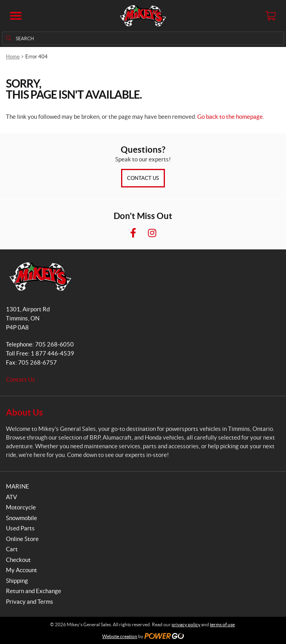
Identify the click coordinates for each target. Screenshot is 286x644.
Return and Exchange (34, 591)
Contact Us (143, 178)
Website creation (120, 636)
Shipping (17, 581)
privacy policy (186, 624)
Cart (12, 549)
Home (13, 57)
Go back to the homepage (230, 117)
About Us (24, 412)
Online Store (22, 539)
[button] (16, 16)
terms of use (222, 624)
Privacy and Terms (30, 602)
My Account (21, 570)
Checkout (18, 560)
